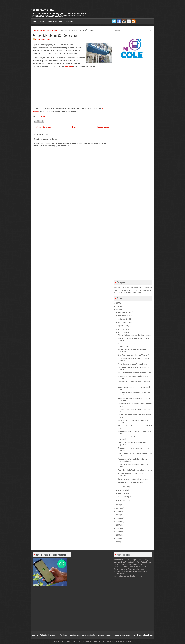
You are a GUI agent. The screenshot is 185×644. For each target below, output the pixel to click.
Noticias (55, 30)
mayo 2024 (122, 487)
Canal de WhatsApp (55, 21)
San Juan (69, 66)
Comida (130, 287)
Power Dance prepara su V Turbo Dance (132, 364)
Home (35, 21)
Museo (42, 21)
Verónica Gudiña (132, 562)
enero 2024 (122, 500)
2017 (118, 525)
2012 (118, 542)
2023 (118, 505)
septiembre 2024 (125, 322)
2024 (118, 310)
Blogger (150, 635)
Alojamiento (117, 287)
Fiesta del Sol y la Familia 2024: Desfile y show (55, 35)
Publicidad (70, 21)
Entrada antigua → (104, 127)
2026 (118, 303)
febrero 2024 (123, 497)
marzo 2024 (123, 494)
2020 (118, 515)
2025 (118, 306)
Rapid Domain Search (123, 641)
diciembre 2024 (124, 312)
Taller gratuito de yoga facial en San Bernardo (135, 335)
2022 (118, 508)
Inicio (74, 127)
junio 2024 (122, 332)
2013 (118, 538)
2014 (118, 535)
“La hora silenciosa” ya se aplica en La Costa (134, 373)
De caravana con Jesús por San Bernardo (133, 479)
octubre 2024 (123, 319)
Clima (124, 287)
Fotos (137, 290)
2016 (118, 528)
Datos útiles (139, 287)
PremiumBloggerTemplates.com (103, 641)
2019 (118, 518)
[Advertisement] (72, 87)
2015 (118, 532)
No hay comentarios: (43, 39)
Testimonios (136, 293)
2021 (118, 512)
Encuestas (148, 287)
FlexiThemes (66, 641)
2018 (118, 522)
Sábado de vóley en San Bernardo (130, 482)
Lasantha (88, 641)
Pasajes (116, 293)
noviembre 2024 (124, 316)
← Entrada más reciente (42, 127)
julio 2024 (122, 329)
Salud (129, 293)
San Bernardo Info (42, 10)
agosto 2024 (123, 326)
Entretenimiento (45, 30)
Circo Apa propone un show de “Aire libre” (133, 355)
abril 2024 (122, 490)
